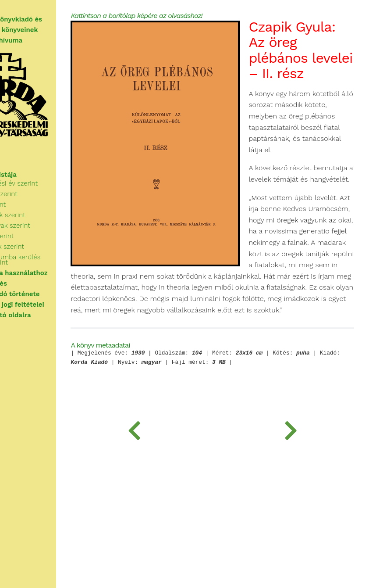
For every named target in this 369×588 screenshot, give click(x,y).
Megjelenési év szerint (49, 183)
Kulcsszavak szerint (45, 226)
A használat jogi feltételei (48, 305)
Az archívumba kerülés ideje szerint (51, 260)
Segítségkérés (29, 283)
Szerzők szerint (39, 194)
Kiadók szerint (37, 236)
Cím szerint (33, 204)
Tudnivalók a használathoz (50, 273)
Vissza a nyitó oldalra (41, 315)
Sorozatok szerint (42, 247)
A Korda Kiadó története (46, 294)
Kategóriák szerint (43, 215)
